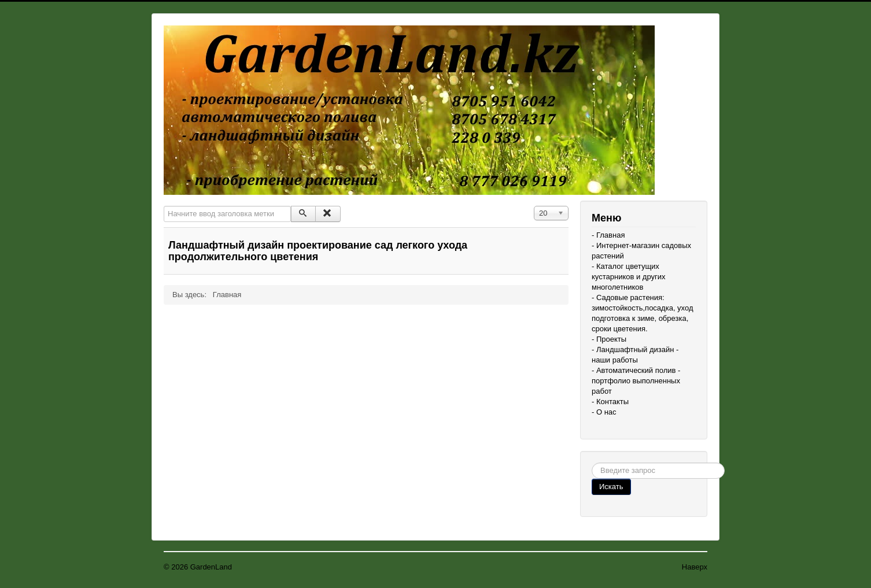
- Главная (608, 235)
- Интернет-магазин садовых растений (641, 251)
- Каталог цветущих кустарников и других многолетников (629, 277)
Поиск (592, 463)
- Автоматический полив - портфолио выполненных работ (636, 381)
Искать (611, 487)
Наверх (695, 567)
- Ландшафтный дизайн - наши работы (635, 355)
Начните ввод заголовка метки (164, 206)
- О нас (604, 412)
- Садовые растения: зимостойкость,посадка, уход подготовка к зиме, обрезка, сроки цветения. (643, 313)
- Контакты (610, 402)
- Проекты (609, 339)
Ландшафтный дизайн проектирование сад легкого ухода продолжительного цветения (318, 251)
